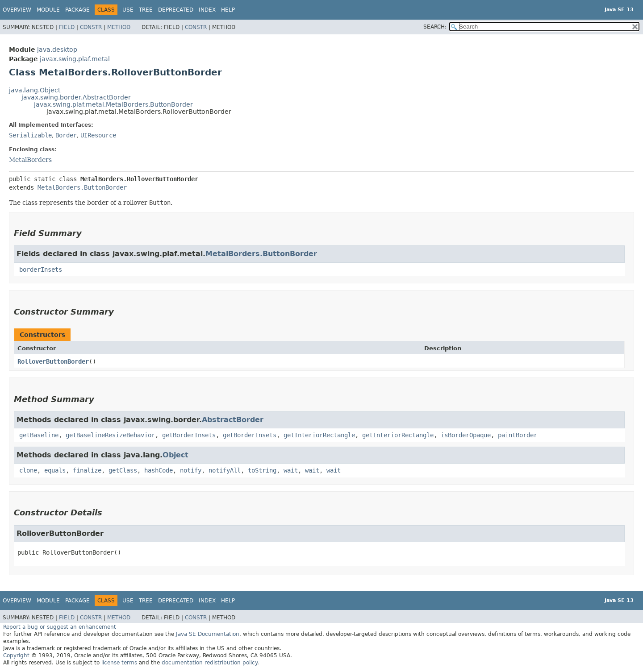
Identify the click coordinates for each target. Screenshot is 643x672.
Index (207, 10)
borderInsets (41, 270)
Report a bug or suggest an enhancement (60, 627)
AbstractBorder (233, 420)
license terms (119, 663)
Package (77, 10)
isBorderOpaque (466, 435)
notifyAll (225, 470)
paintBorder (518, 435)
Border (66, 135)
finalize (87, 470)
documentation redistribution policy (209, 663)
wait (291, 470)
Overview (17, 10)
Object (175, 455)
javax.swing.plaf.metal (75, 59)
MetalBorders (30, 160)
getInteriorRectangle (319, 435)
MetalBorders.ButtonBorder (82, 187)
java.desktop (57, 50)
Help (228, 10)
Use (128, 10)
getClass (123, 470)
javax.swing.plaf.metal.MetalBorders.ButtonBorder (113, 104)
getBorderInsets (189, 435)
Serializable (30, 135)
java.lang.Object (35, 90)
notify (191, 470)
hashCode (159, 470)
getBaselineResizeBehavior (110, 435)
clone (28, 470)
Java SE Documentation (208, 634)
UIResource (98, 135)
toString (262, 470)
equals (55, 470)
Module (48, 10)
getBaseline (39, 435)
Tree (146, 10)
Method (119, 27)
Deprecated (176, 10)
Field (67, 27)
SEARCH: (435, 27)
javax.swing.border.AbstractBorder (76, 97)
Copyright (16, 655)
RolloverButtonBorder (53, 361)
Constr (91, 27)
